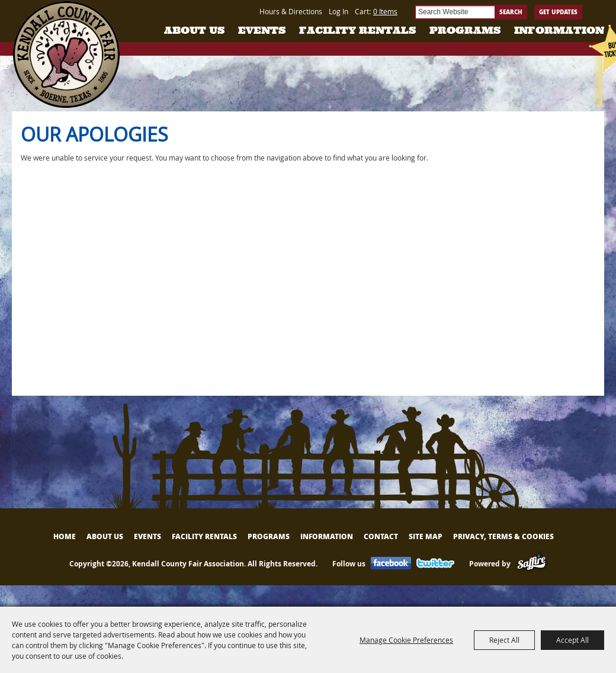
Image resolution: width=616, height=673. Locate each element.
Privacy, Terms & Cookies (503, 536)
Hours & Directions (291, 11)
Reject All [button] (504, 640)
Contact (381, 536)
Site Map (426, 536)
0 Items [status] (385, 11)
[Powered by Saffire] (532, 564)
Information (559, 30)
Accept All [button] (572, 640)
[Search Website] (455, 12)
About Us (194, 30)
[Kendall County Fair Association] (66, 55)
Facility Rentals (357, 30)
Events (262, 30)
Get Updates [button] (558, 12)
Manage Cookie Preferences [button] (406, 640)
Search (511, 12)
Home (65, 536)
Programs (465, 30)
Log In (339, 11)
